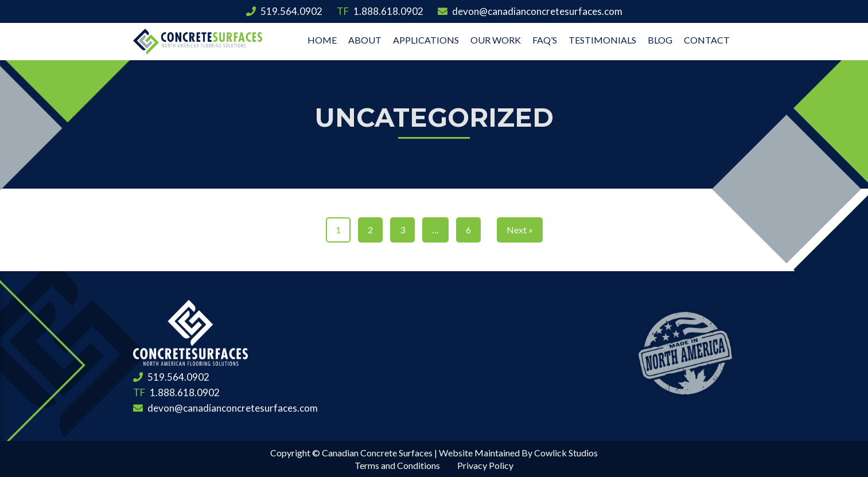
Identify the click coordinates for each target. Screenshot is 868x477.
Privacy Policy (485, 465)
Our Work (496, 40)
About (365, 40)
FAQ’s (545, 40)
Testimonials (602, 40)
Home (322, 40)
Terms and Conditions (397, 465)
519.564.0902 (284, 11)
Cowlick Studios (566, 453)
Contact (707, 40)
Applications (426, 40)
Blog (660, 40)
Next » (520, 230)
